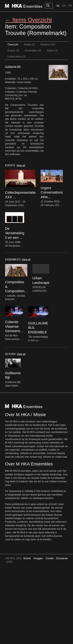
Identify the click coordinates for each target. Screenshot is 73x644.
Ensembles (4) (33, 51)
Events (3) (13, 51)
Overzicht (13, 45)
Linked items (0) (17, 57)
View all (21, 165)
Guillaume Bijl (13, 67)
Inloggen (38, 558)
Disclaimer (62, 558)
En (64, 6)
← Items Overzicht (28, 20)
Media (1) (29, 45)
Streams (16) (48, 45)
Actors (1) (52, 51)
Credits (50, 558)
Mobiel (27, 558)
